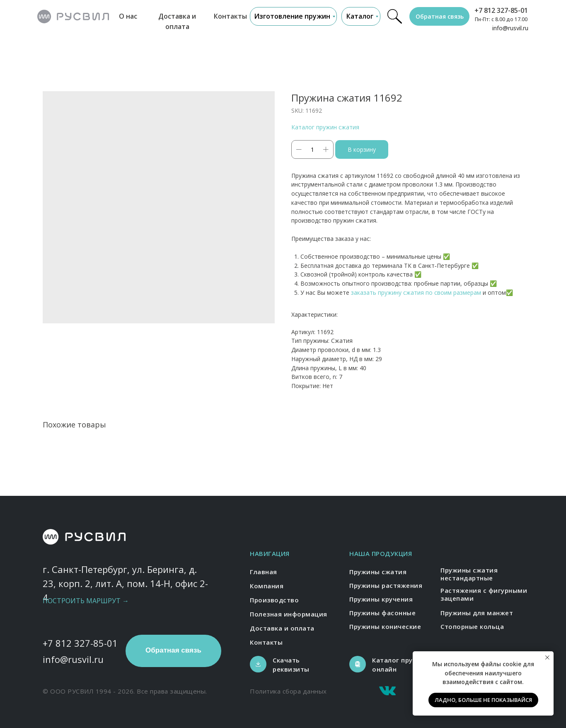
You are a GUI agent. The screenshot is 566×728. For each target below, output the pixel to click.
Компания (267, 586)
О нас (128, 16)
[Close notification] (547, 658)
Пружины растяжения (386, 585)
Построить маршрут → (86, 601)
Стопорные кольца (472, 626)
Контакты (230, 16)
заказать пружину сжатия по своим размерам (416, 292)
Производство (274, 600)
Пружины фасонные (382, 613)
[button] (439, 16)
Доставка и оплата (282, 628)
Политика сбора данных (288, 691)
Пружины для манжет (477, 613)
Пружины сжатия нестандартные (469, 574)
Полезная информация (289, 614)
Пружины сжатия (378, 572)
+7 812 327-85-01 (501, 10)
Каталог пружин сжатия (325, 127)
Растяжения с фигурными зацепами (484, 595)
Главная (264, 572)
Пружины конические (385, 626)
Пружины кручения (381, 599)
